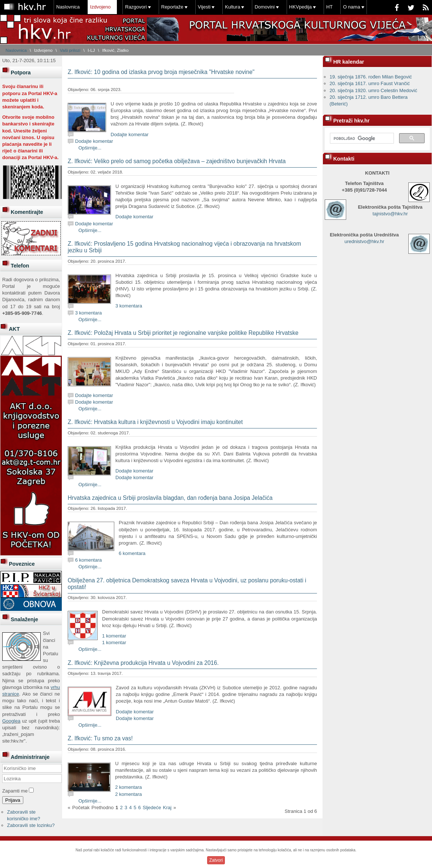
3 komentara (129, 306)
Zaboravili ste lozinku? (31, 825)
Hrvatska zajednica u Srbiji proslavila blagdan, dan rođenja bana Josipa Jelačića (170, 498)
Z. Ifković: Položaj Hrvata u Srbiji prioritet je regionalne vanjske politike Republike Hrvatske (183, 333)
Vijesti (204, 7)
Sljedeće (152, 808)
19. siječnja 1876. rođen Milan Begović (371, 77)
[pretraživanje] (361, 138)
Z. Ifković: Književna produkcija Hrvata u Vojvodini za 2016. (143, 663)
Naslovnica (68, 7)
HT (329, 7)
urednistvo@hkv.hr (364, 241)
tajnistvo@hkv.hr (390, 214)
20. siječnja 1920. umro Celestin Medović (373, 90)
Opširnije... (90, 148)
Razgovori (136, 7)
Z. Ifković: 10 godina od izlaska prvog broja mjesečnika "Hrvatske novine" (161, 72)
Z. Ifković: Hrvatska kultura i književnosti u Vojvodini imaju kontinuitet (155, 422)
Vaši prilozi (70, 50)
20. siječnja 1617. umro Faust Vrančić (370, 83)
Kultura (232, 7)
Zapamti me (15, 791)
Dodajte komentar (130, 134)
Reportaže (172, 7)
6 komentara (132, 553)
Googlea (11, 721)
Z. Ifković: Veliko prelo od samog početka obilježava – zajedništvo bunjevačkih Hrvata (177, 161)
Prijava (13, 800)
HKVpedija (301, 7)
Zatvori (216, 860)
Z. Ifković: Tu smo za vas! (100, 738)
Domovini (264, 7)
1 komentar (114, 636)
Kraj (167, 808)
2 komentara (128, 787)
